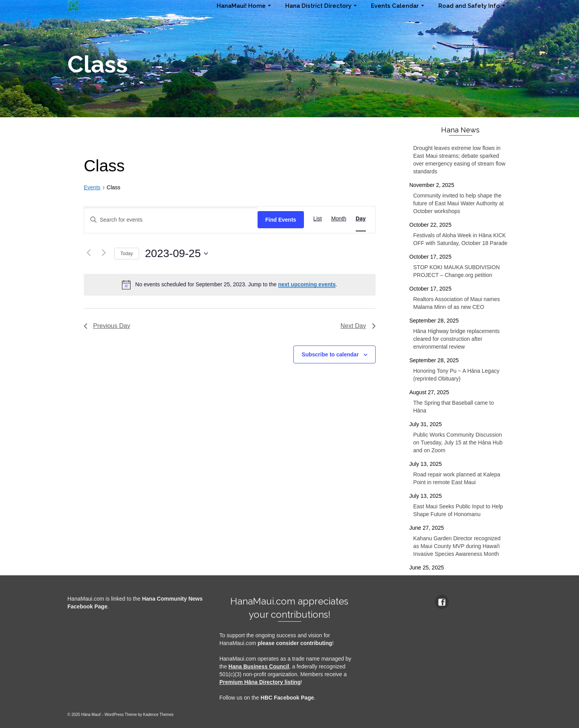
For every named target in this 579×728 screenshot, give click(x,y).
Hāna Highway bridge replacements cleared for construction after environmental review (457, 339)
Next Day (358, 326)
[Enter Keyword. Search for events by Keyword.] (171, 220)
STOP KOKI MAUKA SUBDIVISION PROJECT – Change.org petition (457, 271)
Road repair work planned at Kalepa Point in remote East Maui (457, 478)
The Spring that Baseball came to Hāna (454, 407)
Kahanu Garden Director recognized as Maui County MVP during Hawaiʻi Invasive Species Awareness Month (457, 546)
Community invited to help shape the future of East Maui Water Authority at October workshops (459, 203)
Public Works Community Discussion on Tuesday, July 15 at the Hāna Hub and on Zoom (458, 442)
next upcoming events (307, 284)
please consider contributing (295, 643)
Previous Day (107, 326)
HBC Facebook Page (287, 698)
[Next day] (104, 252)
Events (92, 187)
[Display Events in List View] (318, 219)
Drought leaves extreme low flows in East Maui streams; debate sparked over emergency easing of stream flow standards (460, 160)
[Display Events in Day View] (361, 219)
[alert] (230, 285)
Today (127, 254)
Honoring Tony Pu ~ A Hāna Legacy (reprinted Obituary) (456, 375)
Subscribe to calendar (330, 354)
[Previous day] (88, 252)
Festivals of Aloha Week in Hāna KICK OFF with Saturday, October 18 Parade (461, 239)
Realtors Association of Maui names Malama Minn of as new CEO (457, 303)
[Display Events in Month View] (339, 219)
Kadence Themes (158, 715)
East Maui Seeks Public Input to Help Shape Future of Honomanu (458, 510)
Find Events (281, 220)
